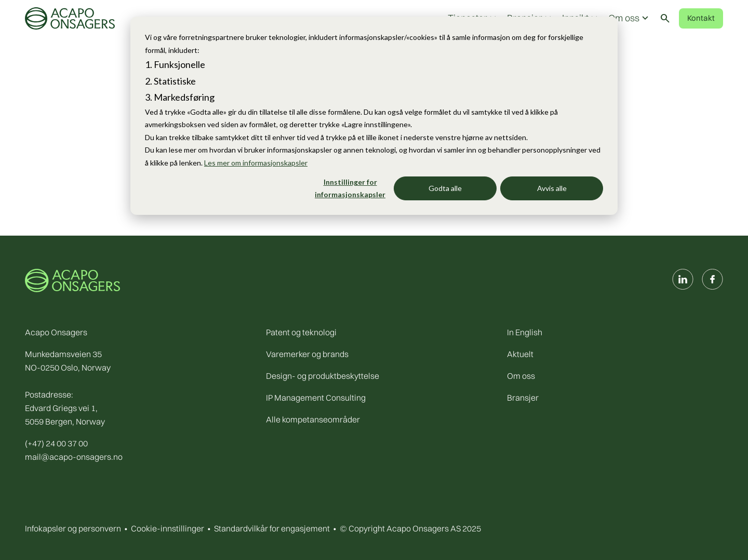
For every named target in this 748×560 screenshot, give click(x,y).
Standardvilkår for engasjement (272, 528)
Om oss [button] (630, 18)
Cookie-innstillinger (168, 528)
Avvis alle (552, 188)
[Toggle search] (665, 18)
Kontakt (701, 18)
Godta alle (445, 188)
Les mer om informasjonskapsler (256, 163)
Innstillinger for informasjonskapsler (350, 188)
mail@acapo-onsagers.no (74, 457)
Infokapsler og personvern (73, 528)
